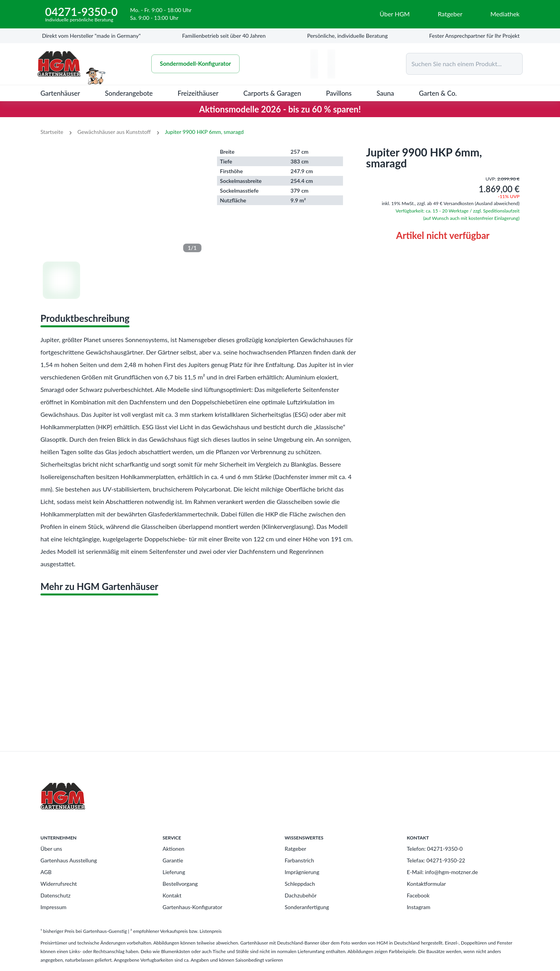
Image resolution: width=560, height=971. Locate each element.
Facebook (418, 895)
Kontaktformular (426, 884)
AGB (46, 872)
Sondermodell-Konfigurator (198, 64)
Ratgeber (295, 849)
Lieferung (174, 872)
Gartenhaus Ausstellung (69, 860)
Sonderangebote (129, 93)
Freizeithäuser (198, 93)
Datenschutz (55, 895)
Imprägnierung (302, 872)
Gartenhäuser (60, 93)
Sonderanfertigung (307, 907)
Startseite (52, 132)
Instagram (418, 907)
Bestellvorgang (180, 884)
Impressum (53, 907)
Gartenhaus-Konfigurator (192, 907)
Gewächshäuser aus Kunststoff (114, 132)
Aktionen (173, 849)
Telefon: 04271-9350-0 (435, 849)
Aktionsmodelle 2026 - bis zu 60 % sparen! (280, 109)
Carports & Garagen (272, 93)
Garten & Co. (438, 93)
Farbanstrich (299, 860)
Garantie (173, 860)
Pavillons (339, 93)
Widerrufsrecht (59, 884)
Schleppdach (300, 884)
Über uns (51, 849)
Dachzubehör (301, 895)
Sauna (385, 93)
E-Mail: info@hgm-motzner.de (442, 872)
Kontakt (172, 895)
